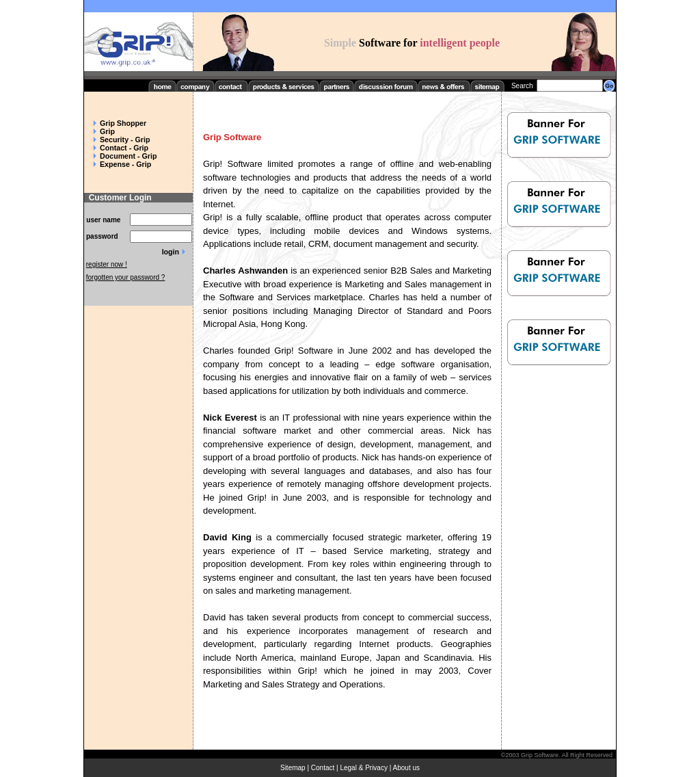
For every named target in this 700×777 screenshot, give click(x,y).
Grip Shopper (123, 123)
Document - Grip (128, 156)
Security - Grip (125, 140)
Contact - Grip (124, 148)
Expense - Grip (125, 164)
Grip (107, 131)
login (171, 252)
